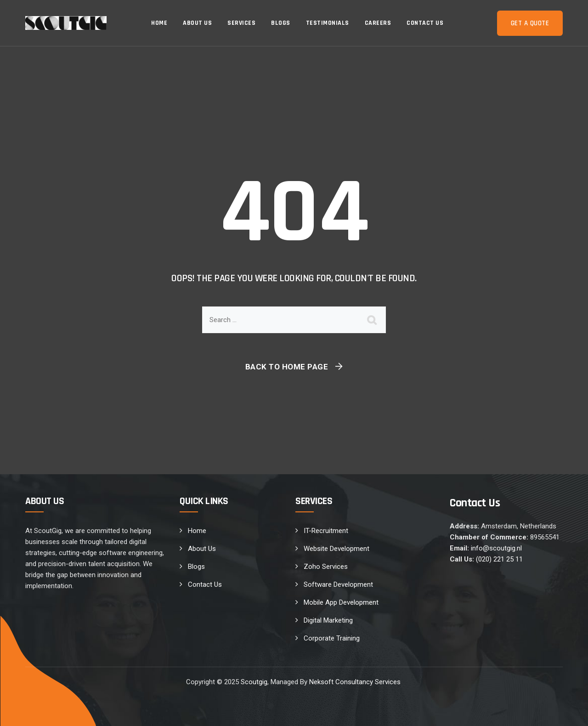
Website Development (336, 549)
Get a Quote (530, 23)
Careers (378, 23)
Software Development (338, 584)
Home (159, 23)
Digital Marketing (328, 620)
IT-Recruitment (326, 531)
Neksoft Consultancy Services (356, 682)
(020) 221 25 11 (499, 559)
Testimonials (328, 23)
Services (241, 23)
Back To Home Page (287, 367)
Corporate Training (332, 638)
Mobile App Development (341, 602)
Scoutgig (254, 682)
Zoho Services (326, 567)
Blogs (281, 23)
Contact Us (425, 23)
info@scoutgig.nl (496, 548)
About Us (197, 23)
